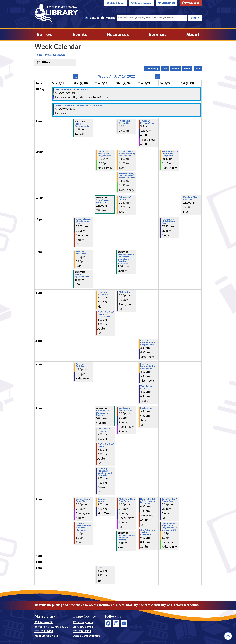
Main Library (117, 3)
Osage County (143, 3)
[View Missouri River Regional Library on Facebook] (108, 623)
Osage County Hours (86, 636)
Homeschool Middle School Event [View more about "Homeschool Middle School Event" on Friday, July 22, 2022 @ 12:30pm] (169, 221)
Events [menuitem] (80, 35)
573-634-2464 (44, 631)
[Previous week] (76, 76)
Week (187, 69)
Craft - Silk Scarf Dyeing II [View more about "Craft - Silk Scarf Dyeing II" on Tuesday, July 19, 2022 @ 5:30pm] (106, 445)
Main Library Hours (47, 636)
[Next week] (157, 76)
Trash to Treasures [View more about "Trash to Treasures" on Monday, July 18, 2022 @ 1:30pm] (81, 253)
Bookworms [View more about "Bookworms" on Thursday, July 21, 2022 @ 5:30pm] (146, 408)
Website (110, 18)
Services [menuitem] (158, 35)
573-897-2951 (82, 631)
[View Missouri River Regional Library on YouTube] (124, 623)
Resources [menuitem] (118, 35)
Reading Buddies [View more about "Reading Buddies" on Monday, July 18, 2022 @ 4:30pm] (80, 365)
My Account (191, 3)
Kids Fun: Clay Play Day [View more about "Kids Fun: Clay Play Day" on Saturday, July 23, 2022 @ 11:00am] (190, 198)
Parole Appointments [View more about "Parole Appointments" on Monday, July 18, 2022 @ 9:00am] (82, 125)
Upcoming (152, 69)
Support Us (167, 3)
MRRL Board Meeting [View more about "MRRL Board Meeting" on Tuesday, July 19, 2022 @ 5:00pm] (104, 430)
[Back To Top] (228, 636)
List (165, 69)
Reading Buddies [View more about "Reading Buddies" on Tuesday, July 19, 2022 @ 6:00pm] (101, 500)
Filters (46, 62)
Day (198, 69)
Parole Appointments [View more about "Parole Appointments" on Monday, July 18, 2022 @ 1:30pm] (82, 276)
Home (39, 55)
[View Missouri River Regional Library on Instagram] (116, 623)
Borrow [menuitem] (45, 35)
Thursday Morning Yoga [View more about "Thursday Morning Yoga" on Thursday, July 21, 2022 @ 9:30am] (147, 122)
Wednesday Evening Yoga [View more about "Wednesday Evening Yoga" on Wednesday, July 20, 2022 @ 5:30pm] (125, 409)
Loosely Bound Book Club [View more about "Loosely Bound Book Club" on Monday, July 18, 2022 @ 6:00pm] (83, 500)
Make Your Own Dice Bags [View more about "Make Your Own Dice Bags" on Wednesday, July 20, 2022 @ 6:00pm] (127, 500)
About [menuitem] (193, 35)
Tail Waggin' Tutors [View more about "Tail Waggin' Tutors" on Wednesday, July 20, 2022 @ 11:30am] (125, 198)
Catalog (95, 18)
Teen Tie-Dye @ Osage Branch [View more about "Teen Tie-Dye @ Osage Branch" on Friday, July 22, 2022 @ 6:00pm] (170, 500)
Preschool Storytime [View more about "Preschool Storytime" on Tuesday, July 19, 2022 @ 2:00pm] (102, 293)
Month (176, 69)
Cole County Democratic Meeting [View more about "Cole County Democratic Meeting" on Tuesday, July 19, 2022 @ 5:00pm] (102, 413)
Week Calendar (55, 55)
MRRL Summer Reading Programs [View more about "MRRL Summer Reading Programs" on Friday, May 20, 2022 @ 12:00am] (71, 89)
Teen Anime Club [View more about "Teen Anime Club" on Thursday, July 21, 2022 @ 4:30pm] (146, 387)
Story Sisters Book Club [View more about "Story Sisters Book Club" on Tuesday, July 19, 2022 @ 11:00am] (103, 201)
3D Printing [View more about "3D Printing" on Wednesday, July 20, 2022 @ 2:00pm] (125, 292)
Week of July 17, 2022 (116, 76)
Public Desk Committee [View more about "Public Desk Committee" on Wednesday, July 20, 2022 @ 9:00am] (125, 122)
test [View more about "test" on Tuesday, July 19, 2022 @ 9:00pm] (100, 568)
